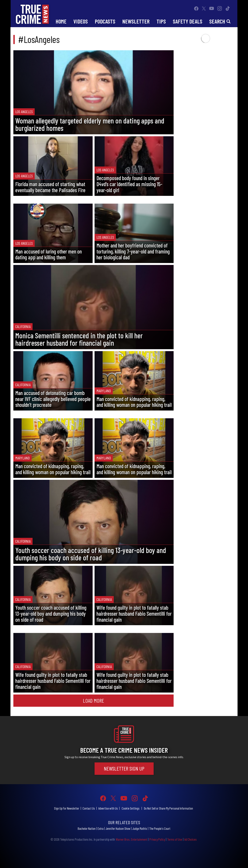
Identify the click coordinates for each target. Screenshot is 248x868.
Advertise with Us (108, 808)
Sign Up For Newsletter (67, 808)
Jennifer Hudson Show (118, 828)
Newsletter (136, 21)
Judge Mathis (140, 828)
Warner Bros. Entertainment (131, 839)
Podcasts (105, 21)
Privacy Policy (157, 839)
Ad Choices (190, 839)
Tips (161, 21)
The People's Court (160, 828)
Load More (93, 700)
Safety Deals (188, 21)
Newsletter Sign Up (124, 768)
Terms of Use (175, 839)
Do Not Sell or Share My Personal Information (168, 808)
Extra (101, 828)
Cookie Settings (131, 808)
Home (61, 21)
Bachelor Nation (87, 828)
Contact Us (89, 808)
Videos (81, 21)
